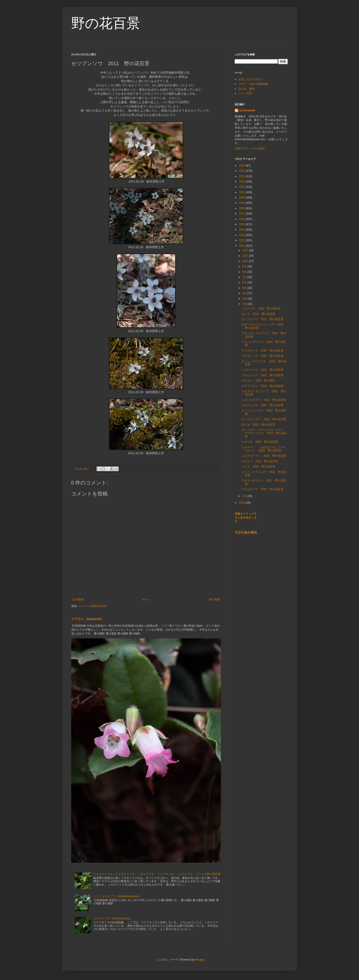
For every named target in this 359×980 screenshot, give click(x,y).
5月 (245, 288)
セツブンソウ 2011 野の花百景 (262, 319)
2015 (242, 224)
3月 (245, 299)
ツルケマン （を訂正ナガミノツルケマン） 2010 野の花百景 (264, 449)
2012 (242, 240)
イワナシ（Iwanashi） (88, 619)
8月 (245, 272)
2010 (242, 503)
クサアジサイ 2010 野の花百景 (262, 386)
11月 (246, 256)
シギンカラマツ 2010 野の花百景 (264, 400)
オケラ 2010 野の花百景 (258, 314)
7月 (245, 277)
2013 (242, 235)
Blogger (200, 960)
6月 (245, 282)
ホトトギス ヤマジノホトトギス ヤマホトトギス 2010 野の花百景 (264, 433)
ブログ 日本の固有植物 (253, 84)
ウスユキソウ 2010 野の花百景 (262, 489)
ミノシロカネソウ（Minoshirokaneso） (118, 896)
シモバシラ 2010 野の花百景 (261, 309)
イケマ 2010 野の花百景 (258, 467)
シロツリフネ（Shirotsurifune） (113, 918)
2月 (245, 304)
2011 (242, 246)
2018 (242, 208)
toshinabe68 (247, 110)
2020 (242, 198)
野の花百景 (106, 23)
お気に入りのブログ (250, 79)
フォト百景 (245, 93)
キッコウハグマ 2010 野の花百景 (264, 419)
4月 (245, 293)
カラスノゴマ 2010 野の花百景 (262, 405)
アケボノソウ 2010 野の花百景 (262, 356)
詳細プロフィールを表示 (250, 148)
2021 (242, 192)
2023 (242, 182)
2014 (242, 230)
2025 (242, 171)
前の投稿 (214, 599)
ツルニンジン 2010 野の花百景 (262, 375)
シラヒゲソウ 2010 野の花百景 (262, 370)
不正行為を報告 (246, 532)
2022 (242, 187)
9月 (245, 266)
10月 (246, 261)
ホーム (146, 599)
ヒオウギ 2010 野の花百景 (260, 442)
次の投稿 (78, 599)
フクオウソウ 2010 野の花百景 (262, 351)
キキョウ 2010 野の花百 (258, 381)
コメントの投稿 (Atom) (92, 606)
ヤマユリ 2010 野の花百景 (260, 461)
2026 (242, 166)
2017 (242, 214)
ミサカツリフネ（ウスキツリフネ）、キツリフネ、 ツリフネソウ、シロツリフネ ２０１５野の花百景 (157, 874)
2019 (242, 203)
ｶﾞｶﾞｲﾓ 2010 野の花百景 (258, 425)
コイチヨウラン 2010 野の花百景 (264, 456)
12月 (246, 250)
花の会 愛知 (246, 89)
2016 (242, 219)
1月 (245, 496)
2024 (242, 176)
